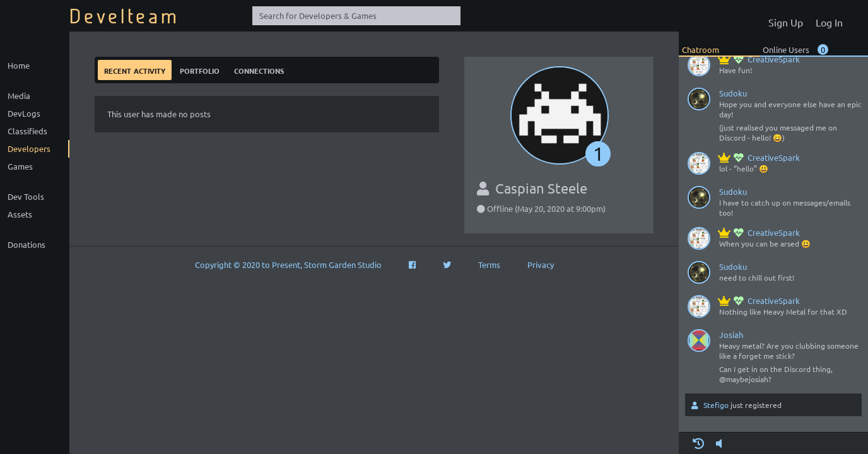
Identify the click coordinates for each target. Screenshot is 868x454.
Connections (259, 70)
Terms (489, 265)
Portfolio (200, 70)
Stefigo (716, 405)
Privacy (541, 265)
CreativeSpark (759, 59)
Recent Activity (135, 70)
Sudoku (733, 93)
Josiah (731, 335)
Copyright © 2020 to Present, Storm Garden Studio (288, 265)
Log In (829, 22)
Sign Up (786, 22)
